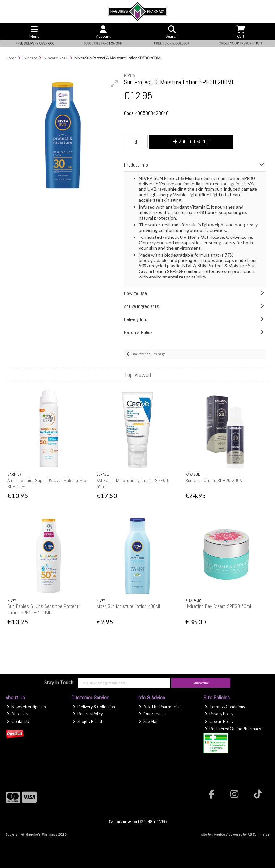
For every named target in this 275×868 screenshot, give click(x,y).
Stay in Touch (59, 682)
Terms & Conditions (225, 707)
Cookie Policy (219, 721)
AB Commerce (259, 834)
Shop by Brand (87, 721)
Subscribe (201, 683)
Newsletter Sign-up (26, 707)
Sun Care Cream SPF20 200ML (215, 480)
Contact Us (19, 721)
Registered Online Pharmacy (233, 729)
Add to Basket (191, 142)
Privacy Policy (219, 714)
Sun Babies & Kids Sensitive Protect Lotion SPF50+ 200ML (43, 609)
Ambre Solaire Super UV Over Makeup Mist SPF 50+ (48, 483)
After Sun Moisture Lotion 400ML (129, 606)
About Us (17, 714)
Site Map (149, 721)
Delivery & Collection (94, 707)
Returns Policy (88, 714)
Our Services (153, 714)
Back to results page (149, 354)
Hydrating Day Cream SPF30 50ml (218, 606)
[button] (114, 84)
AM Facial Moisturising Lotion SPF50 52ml (132, 483)
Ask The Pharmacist (159, 707)
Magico (219, 834)
